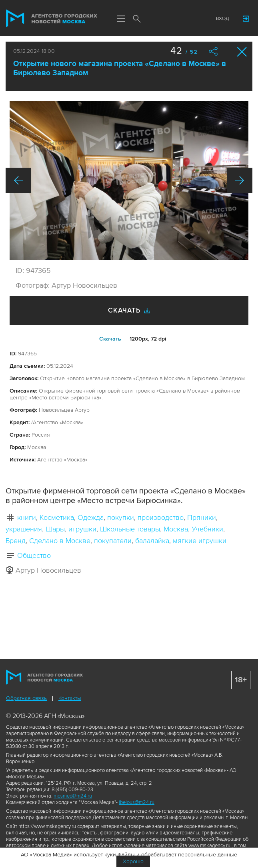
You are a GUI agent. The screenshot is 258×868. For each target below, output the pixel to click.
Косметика (57, 517)
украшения (24, 529)
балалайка (152, 541)
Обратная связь (26, 698)
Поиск (137, 19)
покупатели (113, 541)
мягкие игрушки (200, 541)
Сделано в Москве (60, 541)
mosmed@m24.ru (73, 796)
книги (27, 517)
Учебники (207, 529)
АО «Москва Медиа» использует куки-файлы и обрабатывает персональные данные (129, 855)
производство (161, 517)
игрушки (82, 529)
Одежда (91, 517)
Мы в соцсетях (153, 19)
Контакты (70, 698)
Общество (34, 555)
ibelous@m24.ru (137, 802)
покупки (121, 517)
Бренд (16, 541)
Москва (176, 529)
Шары (55, 529)
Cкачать (110, 339)
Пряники (202, 517)
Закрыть (242, 52)
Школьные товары (130, 529)
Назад (18, 180)
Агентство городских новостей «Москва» (52, 18)
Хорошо (133, 861)
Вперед (240, 180)
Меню (121, 19)
